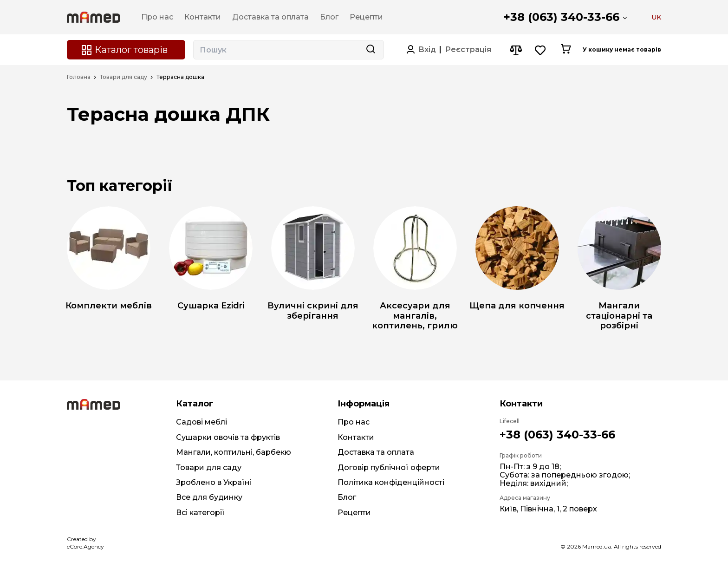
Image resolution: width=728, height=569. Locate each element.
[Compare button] (516, 50)
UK (656, 17)
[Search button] (370, 50)
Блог (347, 497)
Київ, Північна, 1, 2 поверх (548, 509)
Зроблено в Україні (214, 482)
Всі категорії (200, 513)
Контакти (356, 437)
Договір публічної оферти (389, 468)
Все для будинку (209, 497)
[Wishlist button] (541, 50)
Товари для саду (123, 77)
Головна (79, 77)
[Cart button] (566, 50)
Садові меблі (201, 422)
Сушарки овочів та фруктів (228, 437)
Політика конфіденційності (391, 482)
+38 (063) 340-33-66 (562, 17)
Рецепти (354, 513)
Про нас (354, 422)
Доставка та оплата (376, 452)
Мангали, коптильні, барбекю (234, 452)
